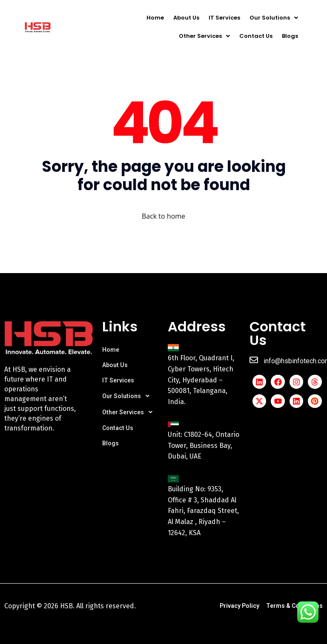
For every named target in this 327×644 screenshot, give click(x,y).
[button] (274, 18)
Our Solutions (274, 18)
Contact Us (256, 36)
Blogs (290, 36)
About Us (186, 18)
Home (155, 18)
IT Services (224, 18)
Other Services (204, 36)
